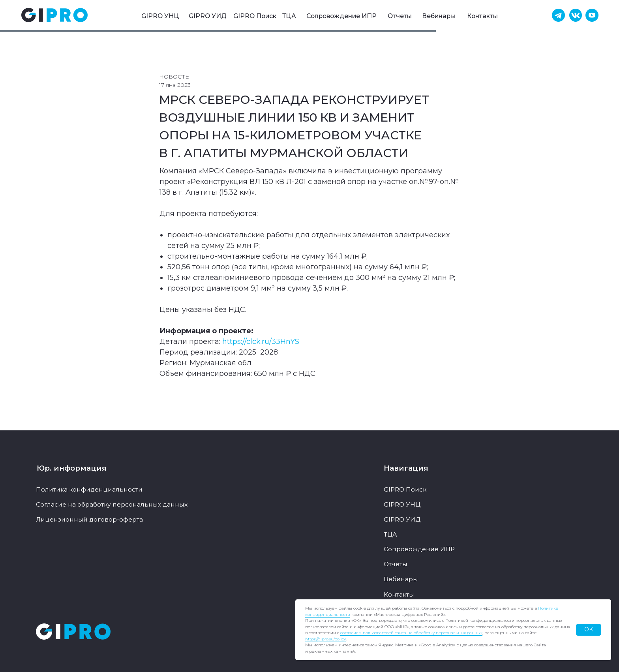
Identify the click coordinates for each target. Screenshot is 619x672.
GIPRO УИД (208, 16)
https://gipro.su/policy (325, 639)
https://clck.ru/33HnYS (261, 342)
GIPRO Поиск (255, 16)
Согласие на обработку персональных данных (112, 504)
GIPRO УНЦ (160, 16)
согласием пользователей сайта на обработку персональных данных (411, 633)
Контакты (482, 16)
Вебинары (439, 16)
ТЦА (289, 16)
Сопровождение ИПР (341, 16)
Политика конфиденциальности (89, 489)
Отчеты (400, 16)
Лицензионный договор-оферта (89, 519)
